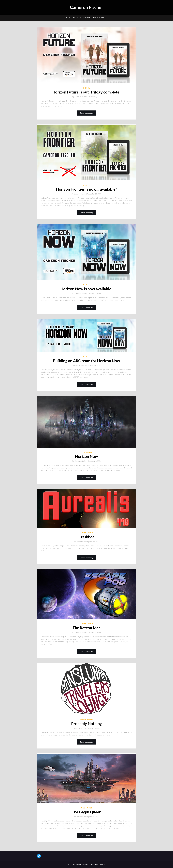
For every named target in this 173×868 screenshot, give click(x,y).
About (68, 17)
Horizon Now (77, 17)
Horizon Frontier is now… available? (86, 189)
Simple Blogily (100, 865)
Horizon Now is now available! (86, 289)
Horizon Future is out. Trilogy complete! (87, 92)
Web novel (87, 452)
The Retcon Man (86, 628)
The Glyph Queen (99, 17)
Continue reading (87, 113)
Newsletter (87, 17)
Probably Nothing (86, 723)
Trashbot (86, 537)
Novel (87, 88)
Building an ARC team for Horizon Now (86, 361)
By (80, 97)
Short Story (87, 533)
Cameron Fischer (87, 7)
